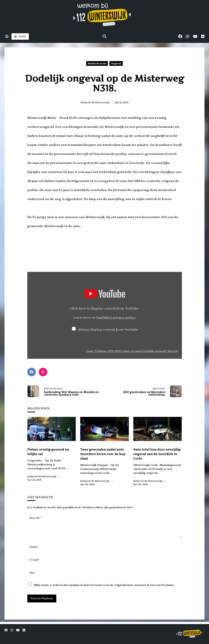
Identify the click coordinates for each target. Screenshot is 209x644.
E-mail (34, 566)
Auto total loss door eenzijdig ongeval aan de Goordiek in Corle (157, 454)
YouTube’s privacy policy (116, 317)
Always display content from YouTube (108, 329)
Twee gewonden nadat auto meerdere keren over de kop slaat (103, 454)
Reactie (35, 518)
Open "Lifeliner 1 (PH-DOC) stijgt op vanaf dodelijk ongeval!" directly (132, 351)
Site (32, 579)
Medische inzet (97, 63)
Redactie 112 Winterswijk (95, 102)
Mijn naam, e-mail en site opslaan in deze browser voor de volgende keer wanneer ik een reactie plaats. (104, 591)
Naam (34, 553)
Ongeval (116, 63)
